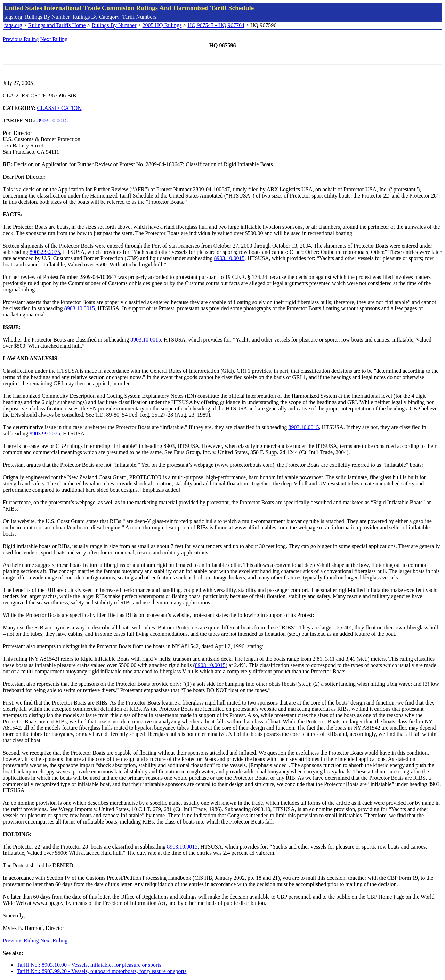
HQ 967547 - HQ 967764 (216, 25)
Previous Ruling (21, 39)
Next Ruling (54, 39)
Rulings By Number (47, 17)
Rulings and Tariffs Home (57, 25)
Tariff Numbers (139, 17)
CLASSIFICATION (59, 108)
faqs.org (13, 17)
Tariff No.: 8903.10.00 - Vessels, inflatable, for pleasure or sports (89, 965)
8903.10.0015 (52, 121)
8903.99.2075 (45, 252)
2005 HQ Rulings (162, 25)
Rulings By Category (96, 17)
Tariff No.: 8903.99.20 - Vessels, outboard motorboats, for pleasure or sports (102, 971)
